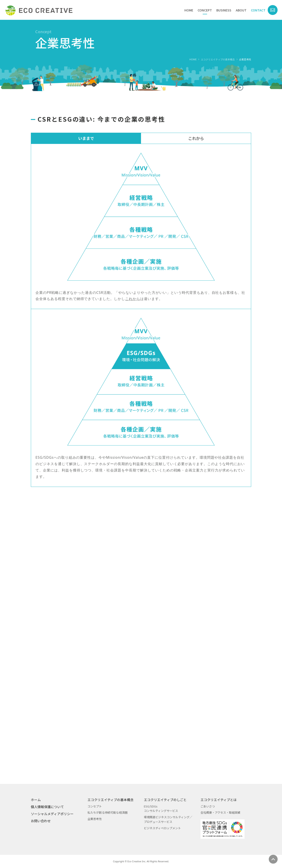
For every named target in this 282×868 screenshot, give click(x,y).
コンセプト (95, 806)
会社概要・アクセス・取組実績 (220, 812)
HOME (189, 10)
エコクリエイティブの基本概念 (218, 59)
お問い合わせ (41, 821)
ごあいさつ (208, 806)
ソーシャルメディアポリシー (52, 814)
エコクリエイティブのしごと (165, 800)
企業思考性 (95, 819)
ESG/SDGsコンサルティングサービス (161, 809)
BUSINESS (224, 10)
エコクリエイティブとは (219, 800)
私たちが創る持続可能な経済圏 (108, 812)
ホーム (36, 800)
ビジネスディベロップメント (162, 828)
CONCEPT (205, 10)
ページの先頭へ (273, 859)
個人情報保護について (47, 807)
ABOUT (241, 10)
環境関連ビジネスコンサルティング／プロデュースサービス (168, 819)
